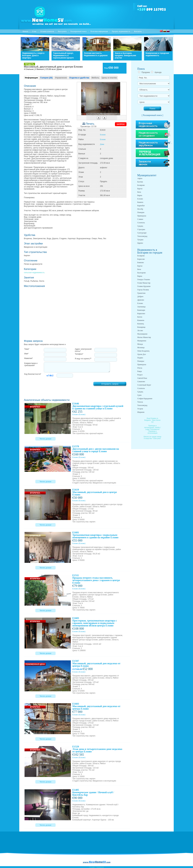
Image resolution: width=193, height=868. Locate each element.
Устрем (140, 409)
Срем (139, 395)
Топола (140, 402)
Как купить (62, 31)
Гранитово (141, 293)
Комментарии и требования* (31, 364)
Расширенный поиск (79, 31)
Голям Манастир (144, 283)
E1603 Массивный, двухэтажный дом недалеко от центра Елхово (96, 706)
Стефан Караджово (145, 399)
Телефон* (79, 354)
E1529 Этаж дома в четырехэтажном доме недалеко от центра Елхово (97, 749)
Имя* (26, 354)
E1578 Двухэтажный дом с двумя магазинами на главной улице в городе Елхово (96, 449)
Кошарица (141, 327)
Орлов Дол (142, 354)
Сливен (140, 219)
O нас (34, 31)
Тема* (27, 349)
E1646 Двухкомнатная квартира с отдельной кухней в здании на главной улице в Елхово (98, 406)
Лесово (140, 331)
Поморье (141, 361)
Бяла (139, 192)
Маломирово (142, 334)
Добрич (140, 296)
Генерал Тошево (144, 279)
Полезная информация (99, 31)
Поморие (141, 212)
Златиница (141, 307)
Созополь (141, 223)
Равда (140, 371)
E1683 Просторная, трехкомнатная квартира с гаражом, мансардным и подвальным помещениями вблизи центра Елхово (95, 622)
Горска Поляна (143, 290)
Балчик (140, 182)
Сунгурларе (142, 233)
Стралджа (141, 229)
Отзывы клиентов (47, 31)
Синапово (141, 382)
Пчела (140, 368)
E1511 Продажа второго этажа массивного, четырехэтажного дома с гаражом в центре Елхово (96, 579)
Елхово (103, 135)
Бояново (141, 262)
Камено (140, 202)
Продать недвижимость (121, 31)
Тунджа (140, 240)
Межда (140, 344)
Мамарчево (142, 341)
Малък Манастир (144, 337)
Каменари (141, 310)
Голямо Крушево (144, 286)
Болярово (141, 185)
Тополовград (142, 236)
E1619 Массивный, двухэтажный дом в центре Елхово (95, 492)
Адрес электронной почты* (83, 350)
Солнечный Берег (144, 385)
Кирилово (141, 314)
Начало (25, 31)
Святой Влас (142, 378)
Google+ (93, 867)
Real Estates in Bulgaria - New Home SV (153, 420)
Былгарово (142, 273)
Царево (140, 243)
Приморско (142, 216)
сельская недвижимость (34, 273)
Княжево (141, 320)
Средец (140, 226)
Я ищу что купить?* (83, 359)
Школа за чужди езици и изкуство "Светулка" (153, 437)
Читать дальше (46, 439)
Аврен (140, 178)
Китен (140, 317)
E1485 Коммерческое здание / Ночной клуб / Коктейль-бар (93, 792)
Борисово (141, 259)
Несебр (140, 209)
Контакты (138, 31)
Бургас (140, 189)
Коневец (141, 324)
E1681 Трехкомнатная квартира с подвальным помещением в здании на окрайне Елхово (95, 535)
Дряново (141, 300)
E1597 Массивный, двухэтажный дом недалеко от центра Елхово (96, 663)
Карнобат (141, 206)
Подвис (140, 358)
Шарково (141, 412)
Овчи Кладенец (143, 351)
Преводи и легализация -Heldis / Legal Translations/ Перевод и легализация (152, 429)
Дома (102, 144)
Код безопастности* (33, 374)
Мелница (141, 348)
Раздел (140, 375)
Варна (140, 195)
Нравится (100, 867)
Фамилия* (29, 358)
